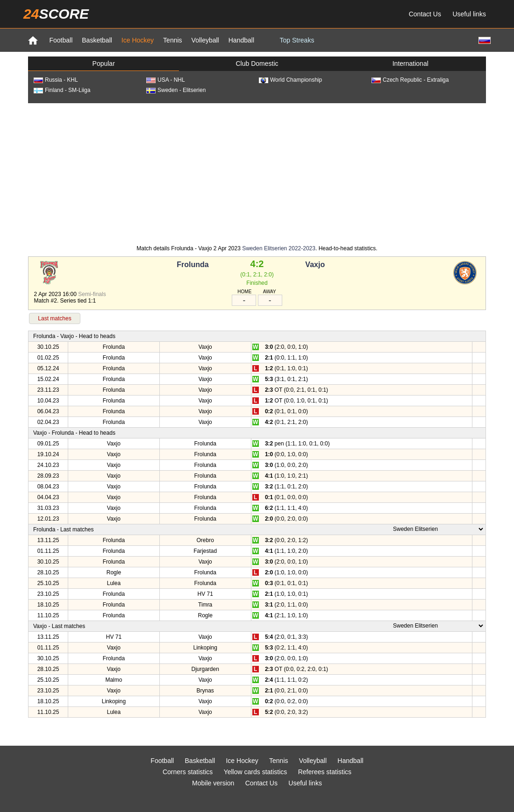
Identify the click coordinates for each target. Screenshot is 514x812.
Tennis (172, 40)
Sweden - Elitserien (176, 90)
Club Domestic (257, 64)
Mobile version (213, 783)
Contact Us (425, 14)
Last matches (54, 318)
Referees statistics (325, 772)
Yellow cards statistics (256, 772)
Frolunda (193, 265)
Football (61, 40)
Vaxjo (315, 265)
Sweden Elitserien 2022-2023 (279, 248)
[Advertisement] (257, 173)
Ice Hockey (138, 40)
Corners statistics (188, 772)
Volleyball (205, 40)
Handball (241, 40)
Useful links (469, 14)
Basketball (97, 40)
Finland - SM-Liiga (62, 90)
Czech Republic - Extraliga (410, 80)
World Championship (290, 80)
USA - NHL (166, 80)
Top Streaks (297, 40)
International (410, 64)
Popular (104, 64)
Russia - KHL (56, 80)
